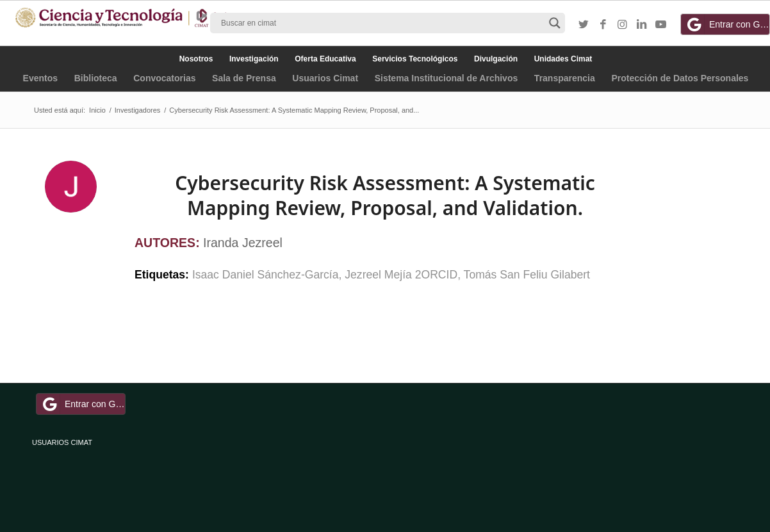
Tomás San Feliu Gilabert (527, 275)
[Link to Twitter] (584, 25)
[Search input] (382, 23)
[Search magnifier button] (555, 23)
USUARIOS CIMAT (62, 442)
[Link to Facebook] (603, 25)
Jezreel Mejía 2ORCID (401, 275)
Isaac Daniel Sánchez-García (266, 275)
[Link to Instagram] (622, 25)
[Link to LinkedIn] (641, 25)
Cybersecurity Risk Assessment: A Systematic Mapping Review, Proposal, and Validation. (385, 195)
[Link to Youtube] (660, 25)
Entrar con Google (727, 24)
